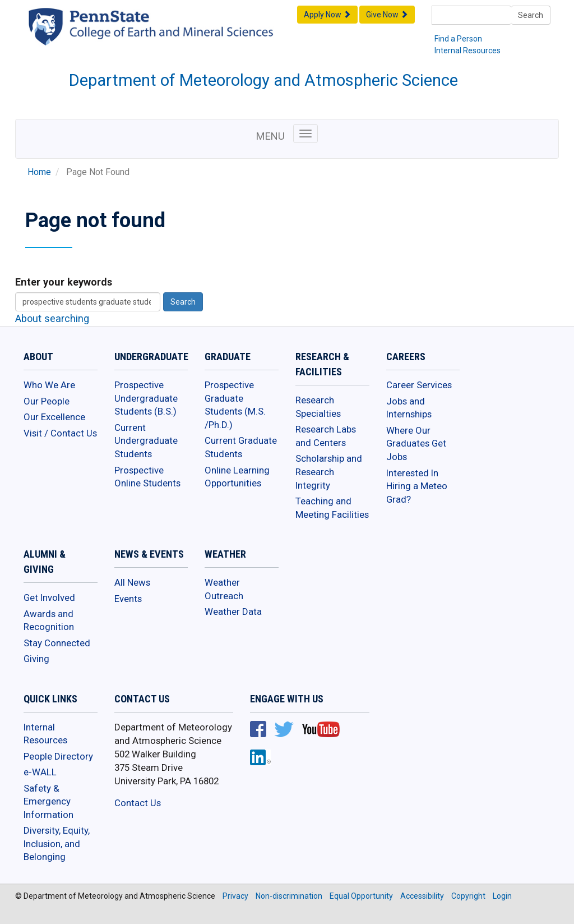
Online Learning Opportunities (237, 477)
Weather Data (233, 612)
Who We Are (49, 385)
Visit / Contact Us (60, 433)
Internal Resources (467, 50)
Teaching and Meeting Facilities (332, 508)
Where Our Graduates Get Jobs (416, 443)
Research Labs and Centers (326, 436)
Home (39, 172)
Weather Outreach (224, 589)
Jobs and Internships (409, 408)
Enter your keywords (64, 282)
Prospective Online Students (147, 477)
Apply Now (327, 15)
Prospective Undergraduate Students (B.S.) (146, 398)
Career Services (419, 385)
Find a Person (458, 39)
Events (128, 599)
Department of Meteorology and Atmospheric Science (263, 80)
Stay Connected (57, 643)
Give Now (387, 15)
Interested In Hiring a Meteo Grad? (417, 486)
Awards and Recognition (49, 620)
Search (531, 15)
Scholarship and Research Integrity (329, 472)
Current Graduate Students (241, 447)
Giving (36, 659)
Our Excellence (54, 417)
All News (132, 582)
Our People (47, 401)
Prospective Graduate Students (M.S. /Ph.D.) (235, 405)
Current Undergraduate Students (146, 441)
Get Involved (49, 597)
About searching (52, 318)
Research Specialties (318, 407)
